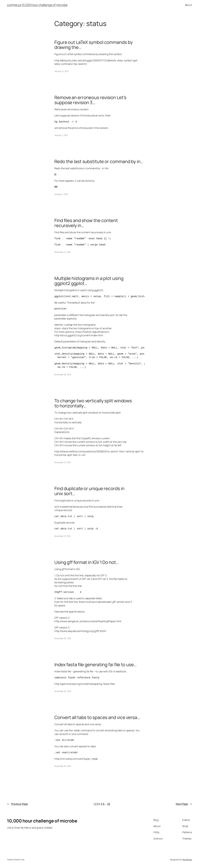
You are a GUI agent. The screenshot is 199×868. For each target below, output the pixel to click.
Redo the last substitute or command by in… (99, 161)
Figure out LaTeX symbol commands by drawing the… (94, 45)
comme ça (14, 5)
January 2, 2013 (61, 135)
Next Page (184, 804)
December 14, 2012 (63, 252)
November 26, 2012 (63, 638)
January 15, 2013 (61, 71)
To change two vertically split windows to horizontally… (93, 403)
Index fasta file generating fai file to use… (96, 665)
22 (109, 804)
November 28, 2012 (63, 374)
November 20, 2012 (63, 766)
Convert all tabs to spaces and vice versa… (97, 717)
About (189, 5)
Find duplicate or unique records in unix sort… (89, 491)
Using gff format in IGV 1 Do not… (87, 562)
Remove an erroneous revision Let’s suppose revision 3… (90, 100)
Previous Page (17, 804)
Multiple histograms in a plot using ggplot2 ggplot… (89, 281)
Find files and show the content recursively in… (86, 223)
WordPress (187, 860)
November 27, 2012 (63, 462)
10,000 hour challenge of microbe (45, 5)
